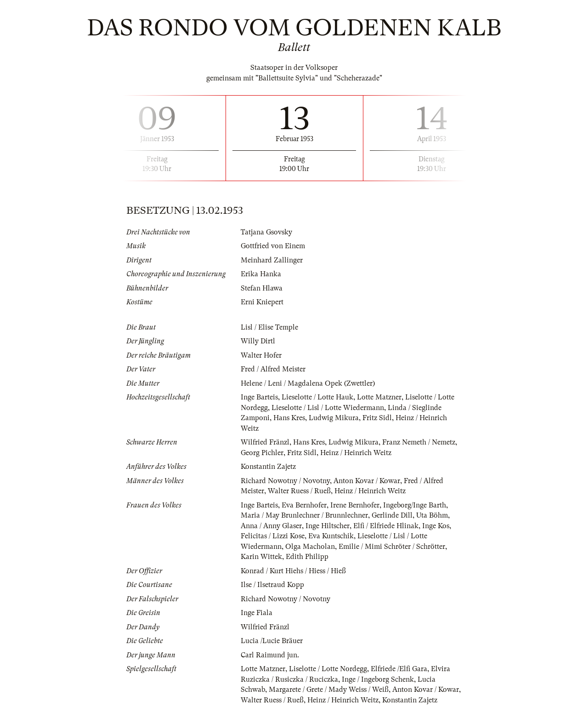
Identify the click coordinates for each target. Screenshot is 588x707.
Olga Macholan (310, 547)
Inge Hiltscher (328, 526)
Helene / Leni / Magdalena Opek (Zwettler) (308, 383)
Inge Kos (436, 526)
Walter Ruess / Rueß (299, 491)
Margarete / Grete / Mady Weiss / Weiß (329, 690)
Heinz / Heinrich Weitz (356, 453)
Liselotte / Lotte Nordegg (328, 669)
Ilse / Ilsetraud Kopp (272, 585)
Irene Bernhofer (355, 505)
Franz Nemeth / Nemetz (419, 442)
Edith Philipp (307, 557)
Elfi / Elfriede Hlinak (386, 526)
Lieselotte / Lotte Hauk (317, 397)
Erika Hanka (261, 274)
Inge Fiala (257, 613)
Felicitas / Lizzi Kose (273, 536)
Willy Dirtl (258, 341)
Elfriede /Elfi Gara (399, 669)
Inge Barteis (259, 397)
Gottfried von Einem (273, 246)
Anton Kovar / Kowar (367, 481)
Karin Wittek (261, 557)
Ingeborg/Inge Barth (415, 505)
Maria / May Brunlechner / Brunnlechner (304, 515)
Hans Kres (289, 418)
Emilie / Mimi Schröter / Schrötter (392, 547)
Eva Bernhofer (304, 505)
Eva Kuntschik (331, 536)
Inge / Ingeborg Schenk (378, 679)
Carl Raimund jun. (270, 655)
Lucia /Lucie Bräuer (272, 641)
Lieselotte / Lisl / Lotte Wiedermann (328, 408)
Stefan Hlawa (262, 288)
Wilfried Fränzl (265, 442)
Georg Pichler (262, 453)
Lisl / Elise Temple (269, 327)
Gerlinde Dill (392, 515)
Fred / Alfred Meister (273, 369)
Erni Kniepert (262, 302)
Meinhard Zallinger (272, 260)
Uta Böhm (432, 515)
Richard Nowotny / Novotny (285, 481)
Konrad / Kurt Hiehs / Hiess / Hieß (293, 571)
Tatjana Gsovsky (266, 232)
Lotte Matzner (379, 397)
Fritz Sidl (377, 418)
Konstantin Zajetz (268, 467)
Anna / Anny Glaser (271, 526)
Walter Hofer (261, 355)
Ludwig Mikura (334, 418)
